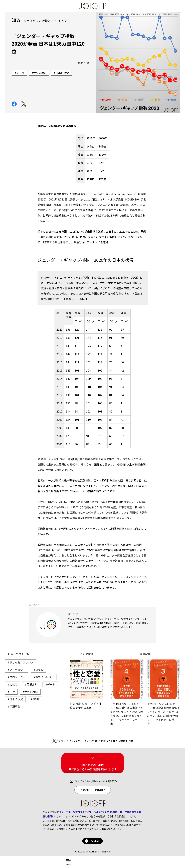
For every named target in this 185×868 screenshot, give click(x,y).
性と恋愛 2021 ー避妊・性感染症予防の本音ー (87, 685)
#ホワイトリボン (44, 677)
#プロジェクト (17, 677)
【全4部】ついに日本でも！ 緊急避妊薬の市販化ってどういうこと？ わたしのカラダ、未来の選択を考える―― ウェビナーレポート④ (127, 693)
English (95, 841)
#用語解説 (14, 706)
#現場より (31, 684)
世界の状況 (40, 73)
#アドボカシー (17, 670)
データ (20, 73)
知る (64, 741)
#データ (50, 684)
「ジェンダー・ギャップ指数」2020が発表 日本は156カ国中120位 (101, 741)
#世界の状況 (30, 692)
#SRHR (35, 699)
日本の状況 (62, 73)
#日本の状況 (15, 699)
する (118, 864)
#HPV (11, 692)
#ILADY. (12, 684)
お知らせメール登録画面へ (93, 790)
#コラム (38, 670)
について (85, 864)
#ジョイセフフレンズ (21, 662)
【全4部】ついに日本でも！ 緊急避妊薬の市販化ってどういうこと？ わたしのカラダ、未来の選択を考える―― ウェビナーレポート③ (163, 693)
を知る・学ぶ (103, 864)
